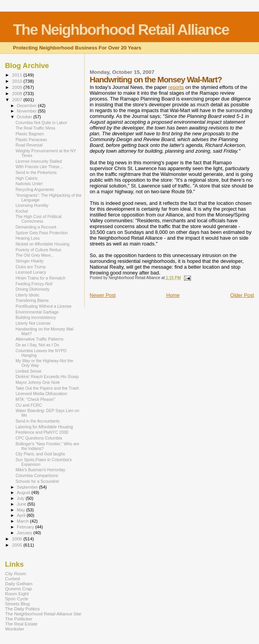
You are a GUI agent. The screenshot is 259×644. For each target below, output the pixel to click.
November (27, 111)
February (26, 527)
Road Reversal (29, 145)
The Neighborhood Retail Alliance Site (43, 614)
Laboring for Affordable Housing (44, 427)
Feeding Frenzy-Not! (34, 284)
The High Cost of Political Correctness (38, 219)
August (24, 492)
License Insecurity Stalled (39, 161)
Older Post (242, 295)
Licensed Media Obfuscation (41, 394)
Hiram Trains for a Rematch (40, 278)
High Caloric (27, 178)
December (27, 106)
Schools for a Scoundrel (37, 481)
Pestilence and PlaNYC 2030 (42, 432)
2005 (18, 545)
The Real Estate (21, 624)
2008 (18, 93)
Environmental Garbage (37, 312)
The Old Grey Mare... (35, 255)
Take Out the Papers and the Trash (47, 388)
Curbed (12, 578)
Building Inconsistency (36, 317)
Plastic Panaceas (31, 140)
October (25, 117)
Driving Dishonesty (32, 289)
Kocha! (22, 211)
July (21, 498)
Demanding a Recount (36, 227)
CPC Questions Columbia (39, 438)
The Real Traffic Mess (35, 128)
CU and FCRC (29, 405)
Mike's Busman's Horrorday (40, 470)
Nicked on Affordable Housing (42, 244)
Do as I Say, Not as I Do (37, 345)
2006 (18, 539)
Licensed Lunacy (31, 272)
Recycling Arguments (35, 189)
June (22, 504)
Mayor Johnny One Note (38, 382)
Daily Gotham (19, 584)
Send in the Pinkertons (36, 172)
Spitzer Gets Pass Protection (42, 233)
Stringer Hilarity (29, 261)
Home (173, 295)
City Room (16, 573)
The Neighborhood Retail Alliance (121, 30)
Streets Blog (17, 604)
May (22, 510)
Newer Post (103, 295)
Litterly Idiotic (27, 295)
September (28, 487)
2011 (18, 75)
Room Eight (17, 594)
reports (176, 87)
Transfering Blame (32, 300)
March (24, 521)
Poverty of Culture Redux (38, 250)
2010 (18, 81)
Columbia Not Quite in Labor (41, 123)
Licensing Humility (32, 205)
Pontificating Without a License (43, 306)
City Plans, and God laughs (40, 454)
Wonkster (14, 629)
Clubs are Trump (31, 267)
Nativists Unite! (29, 184)
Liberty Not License (33, 323)
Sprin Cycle (17, 599)
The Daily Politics (22, 609)
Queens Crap (19, 589)
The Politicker (19, 619)
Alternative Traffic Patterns (39, 339)
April (22, 515)
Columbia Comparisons (37, 475)
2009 (18, 87)
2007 (18, 100)
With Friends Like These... (39, 167)
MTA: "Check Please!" (35, 399)
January (25, 533)
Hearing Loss (27, 238)
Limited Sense (28, 371)
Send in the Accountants (37, 421)
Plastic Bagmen (30, 134)
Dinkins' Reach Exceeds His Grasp (47, 377)
